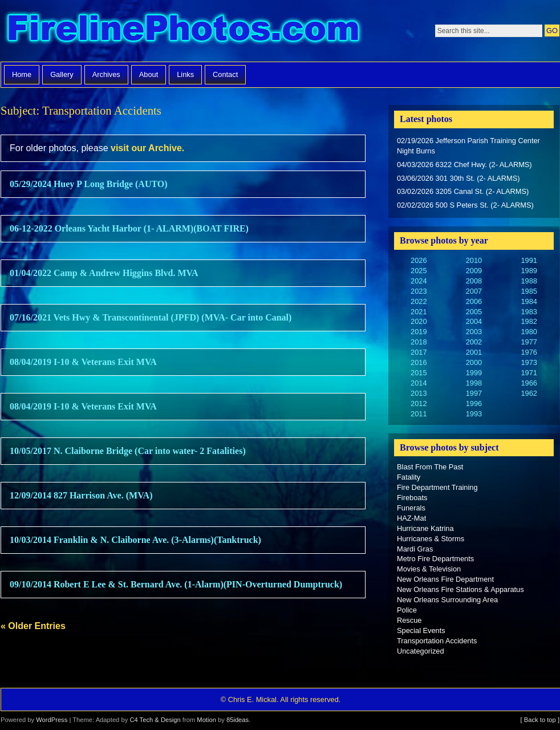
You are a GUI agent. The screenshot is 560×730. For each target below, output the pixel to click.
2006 (474, 301)
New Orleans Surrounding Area (447, 600)
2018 (419, 342)
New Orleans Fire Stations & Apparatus (460, 589)
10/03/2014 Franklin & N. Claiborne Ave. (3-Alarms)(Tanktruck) (135, 540)
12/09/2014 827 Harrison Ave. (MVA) (81, 495)
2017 (419, 352)
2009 (474, 271)
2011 (419, 414)
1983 (529, 312)
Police (407, 610)
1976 (529, 352)
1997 (474, 393)
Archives (106, 74)
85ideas (238, 720)
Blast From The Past (430, 467)
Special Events (421, 630)
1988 (529, 281)
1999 (474, 373)
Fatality (409, 477)
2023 (419, 291)
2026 (419, 260)
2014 (419, 383)
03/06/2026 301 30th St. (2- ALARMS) (458, 178)
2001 (474, 352)
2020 (419, 321)
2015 (419, 373)
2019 (419, 332)
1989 (529, 271)
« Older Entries (33, 626)
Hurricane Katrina (425, 528)
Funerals (411, 508)
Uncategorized (421, 651)
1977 (529, 342)
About (149, 74)
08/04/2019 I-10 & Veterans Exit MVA (83, 362)
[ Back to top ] (540, 720)
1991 (529, 260)
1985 (529, 291)
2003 (474, 332)
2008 (474, 281)
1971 (529, 373)
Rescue (409, 620)
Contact (225, 74)
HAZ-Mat (411, 518)
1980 (529, 332)
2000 (474, 362)
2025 (419, 271)
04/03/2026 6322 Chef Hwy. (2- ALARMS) (464, 165)
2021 (419, 312)
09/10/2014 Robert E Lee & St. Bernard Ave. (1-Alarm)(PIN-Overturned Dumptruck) (176, 584)
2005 (474, 312)
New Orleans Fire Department (445, 579)
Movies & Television (429, 569)
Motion (206, 720)
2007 (474, 291)
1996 (474, 403)
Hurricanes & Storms (431, 539)
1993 (474, 414)
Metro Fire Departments (435, 559)
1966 (529, 383)
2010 (474, 260)
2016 (419, 362)
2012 (419, 403)
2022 (419, 301)
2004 (474, 321)
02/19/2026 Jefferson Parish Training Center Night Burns (468, 146)
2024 (419, 281)
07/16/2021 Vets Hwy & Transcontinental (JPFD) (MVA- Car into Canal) (151, 317)
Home (22, 74)
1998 (474, 383)
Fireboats (412, 498)
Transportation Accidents (437, 641)
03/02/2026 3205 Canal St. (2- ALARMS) (463, 191)
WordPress (52, 720)
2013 (419, 393)
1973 (529, 362)
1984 (529, 301)
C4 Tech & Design (155, 720)
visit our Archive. (147, 148)
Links (185, 74)
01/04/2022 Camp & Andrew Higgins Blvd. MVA (104, 273)
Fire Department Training (437, 487)
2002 (474, 342)
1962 (529, 393)
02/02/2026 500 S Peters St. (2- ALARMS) (465, 205)
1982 (529, 321)
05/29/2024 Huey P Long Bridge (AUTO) (89, 184)
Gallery (62, 74)
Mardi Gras (415, 549)
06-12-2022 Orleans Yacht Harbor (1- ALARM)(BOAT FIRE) (129, 228)
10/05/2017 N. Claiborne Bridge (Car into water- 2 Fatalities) (128, 451)
